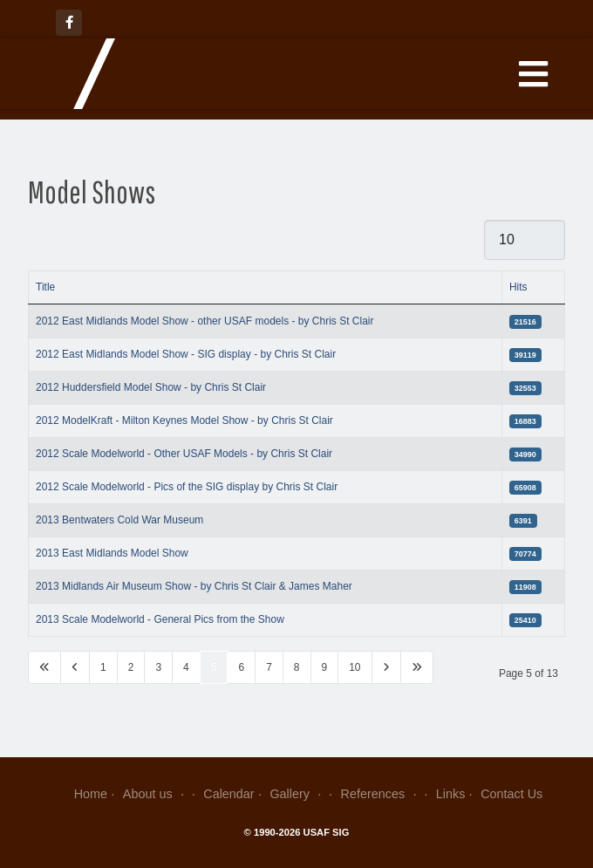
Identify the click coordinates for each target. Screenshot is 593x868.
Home (91, 794)
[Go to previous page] (75, 667)
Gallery (297, 794)
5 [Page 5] (214, 667)
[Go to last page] (417, 667)
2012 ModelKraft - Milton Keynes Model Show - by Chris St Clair (184, 420)
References (381, 794)
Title (45, 287)
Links (451, 794)
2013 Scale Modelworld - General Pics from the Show (160, 619)
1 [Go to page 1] (103, 667)
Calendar (228, 794)
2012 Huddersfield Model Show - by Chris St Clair (151, 387)
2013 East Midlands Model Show (112, 553)
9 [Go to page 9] (325, 667)
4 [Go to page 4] (186, 667)
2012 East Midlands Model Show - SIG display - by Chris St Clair (186, 354)
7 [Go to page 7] (269, 667)
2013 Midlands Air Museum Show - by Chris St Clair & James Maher (194, 586)
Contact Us (511, 794)
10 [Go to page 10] (354, 667)
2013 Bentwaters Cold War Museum (119, 520)
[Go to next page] (386, 667)
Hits (518, 287)
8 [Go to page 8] (297, 667)
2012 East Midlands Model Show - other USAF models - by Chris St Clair (205, 321)
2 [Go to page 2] (131, 667)
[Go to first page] (44, 667)
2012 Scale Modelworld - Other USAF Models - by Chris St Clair (184, 454)
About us (156, 794)
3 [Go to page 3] (158, 667)
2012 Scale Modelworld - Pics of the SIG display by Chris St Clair (187, 487)
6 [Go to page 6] (241, 667)
